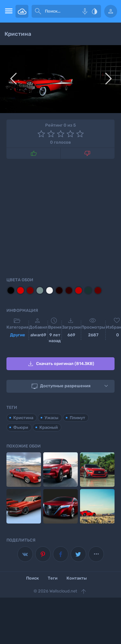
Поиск (32, 578)
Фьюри (21, 427)
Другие (18, 335)
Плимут (77, 418)
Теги (53, 578)
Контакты (77, 578)
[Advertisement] (60, 217)
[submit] (38, 11)
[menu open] (8, 11)
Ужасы (51, 418)
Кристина (23, 418)
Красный (49, 427)
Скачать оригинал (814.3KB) (60, 364)
